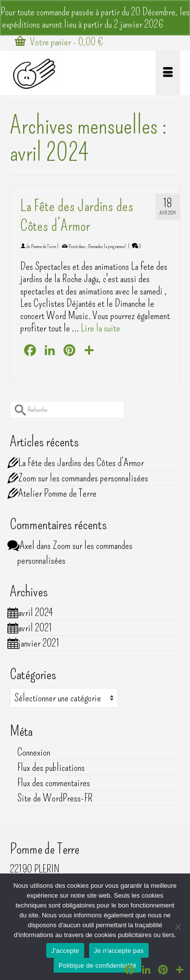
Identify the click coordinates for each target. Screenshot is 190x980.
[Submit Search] (17, 410)
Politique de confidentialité (97, 965)
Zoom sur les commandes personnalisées (83, 478)
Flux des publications (51, 767)
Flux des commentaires (54, 782)
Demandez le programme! (107, 246)
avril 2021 (35, 628)
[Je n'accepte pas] (178, 927)
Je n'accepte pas (119, 951)
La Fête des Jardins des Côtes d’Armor (81, 462)
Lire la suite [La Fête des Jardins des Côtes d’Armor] (100, 328)
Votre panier (59, 42)
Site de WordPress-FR (55, 798)
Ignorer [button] (177, 24)
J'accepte (65, 951)
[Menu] (168, 73)
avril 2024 (35, 612)
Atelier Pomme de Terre (57, 493)
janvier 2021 (39, 643)
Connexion (34, 752)
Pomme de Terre (44, 246)
